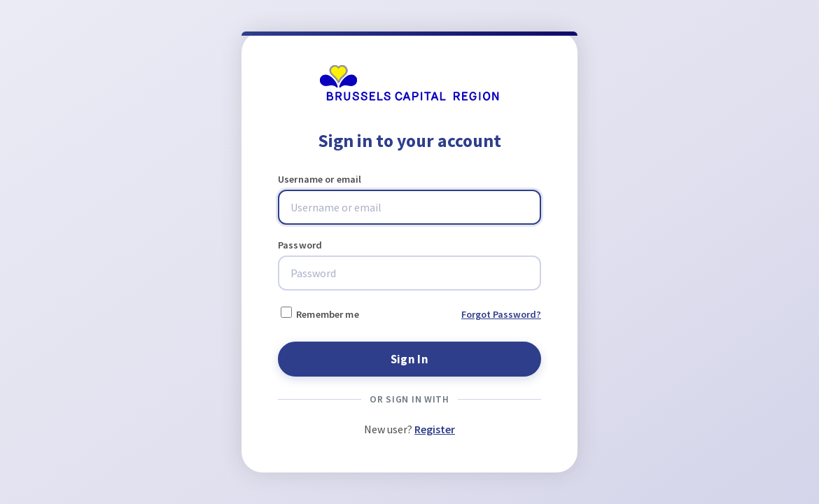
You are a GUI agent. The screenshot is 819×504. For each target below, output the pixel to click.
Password (300, 245)
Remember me (320, 314)
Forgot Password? (501, 314)
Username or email (320, 179)
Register (435, 429)
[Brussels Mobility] (409, 97)
